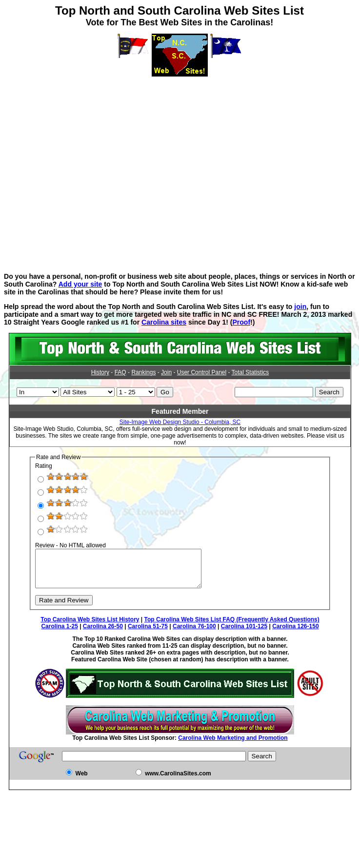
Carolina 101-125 (244, 634)
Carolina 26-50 (103, 634)
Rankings (143, 372)
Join (166, 372)
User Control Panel (202, 372)
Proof (241, 322)
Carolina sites (164, 322)
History (100, 372)
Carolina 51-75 (148, 634)
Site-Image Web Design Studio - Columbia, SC (180, 422)
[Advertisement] (178, 168)
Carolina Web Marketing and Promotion (233, 745)
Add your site (80, 284)
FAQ (120, 372)
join (300, 307)
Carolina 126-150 (295, 634)
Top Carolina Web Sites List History (90, 627)
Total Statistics (250, 372)
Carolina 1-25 (59, 634)
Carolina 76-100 (194, 634)
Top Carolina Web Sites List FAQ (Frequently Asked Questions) (232, 627)
